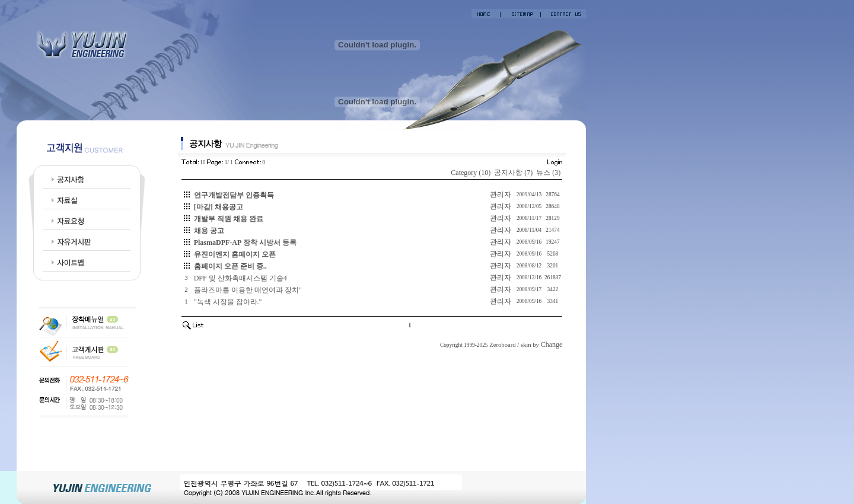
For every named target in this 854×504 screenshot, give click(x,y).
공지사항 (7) (513, 173)
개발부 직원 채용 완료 (229, 219)
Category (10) (471, 173)
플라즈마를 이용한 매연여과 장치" (248, 290)
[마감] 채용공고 (219, 207)
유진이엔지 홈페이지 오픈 (235, 254)
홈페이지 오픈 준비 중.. (230, 266)
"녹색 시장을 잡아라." (228, 302)
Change (552, 344)
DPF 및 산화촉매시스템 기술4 (240, 278)
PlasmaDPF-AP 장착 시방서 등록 (245, 243)
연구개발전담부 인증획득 (234, 195)
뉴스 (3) (548, 173)
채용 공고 (209, 231)
